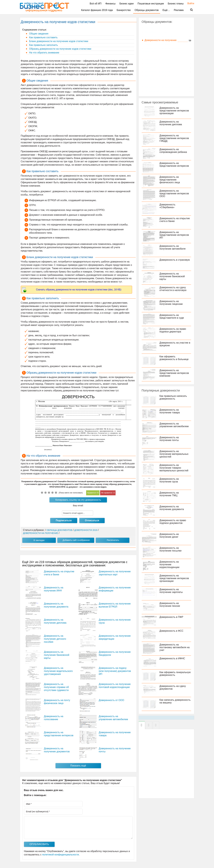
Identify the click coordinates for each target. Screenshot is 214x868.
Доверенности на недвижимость (163, 36)
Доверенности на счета (158, 68)
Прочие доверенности (157, 91)
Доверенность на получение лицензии (171, 303)
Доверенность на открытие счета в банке (175, 220)
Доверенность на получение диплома (171, 123)
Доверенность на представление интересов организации (175, 111)
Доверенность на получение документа (172, 508)
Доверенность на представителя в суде (172, 316)
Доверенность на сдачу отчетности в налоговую (173, 289)
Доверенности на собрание (160, 64)
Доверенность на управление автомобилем (174, 425)
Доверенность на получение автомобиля (173, 247)
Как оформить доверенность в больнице (174, 358)
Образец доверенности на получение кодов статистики (60, 49)
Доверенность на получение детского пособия (55, 639)
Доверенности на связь (158, 59)
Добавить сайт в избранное (76, 540)
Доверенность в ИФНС (173, 658)
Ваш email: (78, 505)
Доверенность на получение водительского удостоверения (58, 671)
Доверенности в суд (156, 32)
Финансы (110, 4)
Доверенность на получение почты (169, 439)
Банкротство (124, 10)
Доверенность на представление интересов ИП (175, 235)
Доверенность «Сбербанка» (168, 206)
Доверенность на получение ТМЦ (169, 494)
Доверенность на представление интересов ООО (175, 193)
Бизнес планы (176, 4)
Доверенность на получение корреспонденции (170, 564)
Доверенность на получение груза (169, 480)
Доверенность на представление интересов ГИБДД (175, 138)
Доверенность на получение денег (169, 535)
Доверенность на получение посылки (171, 549)
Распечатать (113, 540)
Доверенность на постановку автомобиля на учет (175, 647)
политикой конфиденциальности (61, 855)
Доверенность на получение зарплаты (171, 591)
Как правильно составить (43, 37)
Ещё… (166, 10)
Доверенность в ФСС (172, 631)
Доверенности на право (158, 44)
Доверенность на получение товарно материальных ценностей (174, 468)
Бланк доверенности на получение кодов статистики (58, 41)
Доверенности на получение (161, 40)
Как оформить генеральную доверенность (175, 674)
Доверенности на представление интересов (162, 50)
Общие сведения (38, 34)
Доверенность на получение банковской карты (57, 655)
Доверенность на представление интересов (175, 164)
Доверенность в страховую (175, 260)
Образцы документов (147, 10)
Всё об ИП (96, 4)
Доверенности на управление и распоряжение (161, 77)
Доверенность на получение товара (170, 411)
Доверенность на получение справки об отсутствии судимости (56, 687)
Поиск (190, 10)
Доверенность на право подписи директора (173, 330)
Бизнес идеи (127, 4)
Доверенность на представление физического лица (170, 180)
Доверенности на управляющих (162, 87)
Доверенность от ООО (111, 700)
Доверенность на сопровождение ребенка (174, 151)
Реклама (179, 10)
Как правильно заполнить (43, 45)
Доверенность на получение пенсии (170, 605)
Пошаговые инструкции (151, 4)
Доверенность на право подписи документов (173, 522)
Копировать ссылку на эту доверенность (78, 500)
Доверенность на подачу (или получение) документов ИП (115, 671)
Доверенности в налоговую (160, 28)
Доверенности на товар (158, 72)
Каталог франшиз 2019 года (97, 10)
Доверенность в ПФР (172, 617)
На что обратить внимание (44, 53)
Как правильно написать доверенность (174, 397)
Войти (189, 3)
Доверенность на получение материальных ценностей (174, 454)
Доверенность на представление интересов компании (175, 373)
